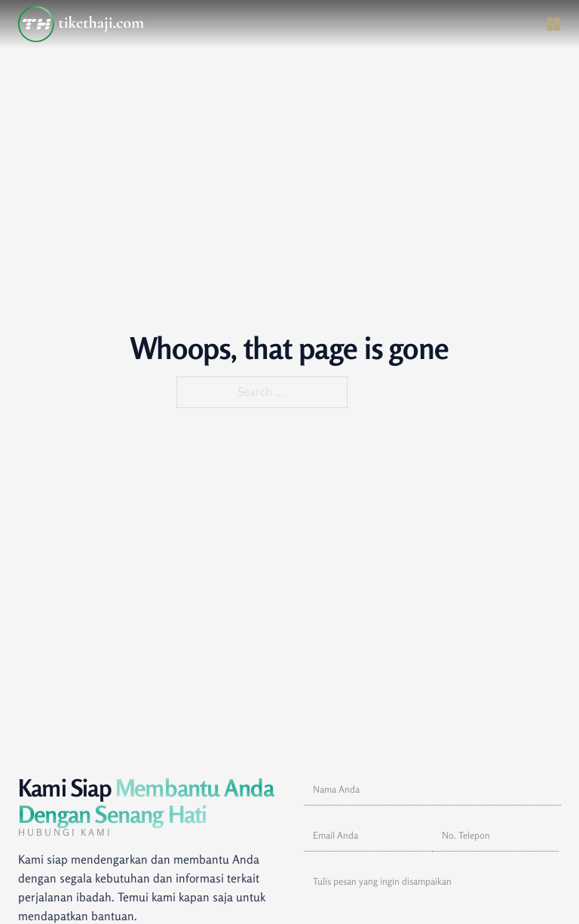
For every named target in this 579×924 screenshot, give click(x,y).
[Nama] (432, 790)
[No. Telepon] (496, 836)
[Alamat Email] (368, 836)
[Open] (553, 24)
